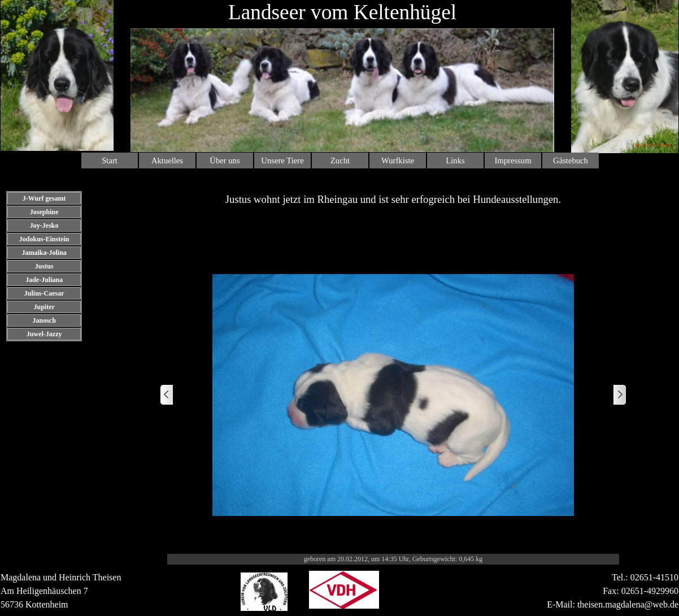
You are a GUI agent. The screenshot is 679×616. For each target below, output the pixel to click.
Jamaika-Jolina (44, 253)
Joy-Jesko (44, 225)
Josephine (44, 212)
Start (110, 160)
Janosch (44, 320)
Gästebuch (571, 160)
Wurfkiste (398, 160)
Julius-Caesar (44, 293)
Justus (44, 266)
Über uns (225, 160)
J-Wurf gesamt (44, 198)
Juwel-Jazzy (44, 334)
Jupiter (44, 307)
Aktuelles (167, 160)
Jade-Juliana (44, 280)
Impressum (513, 160)
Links (455, 160)
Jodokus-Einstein (44, 239)
